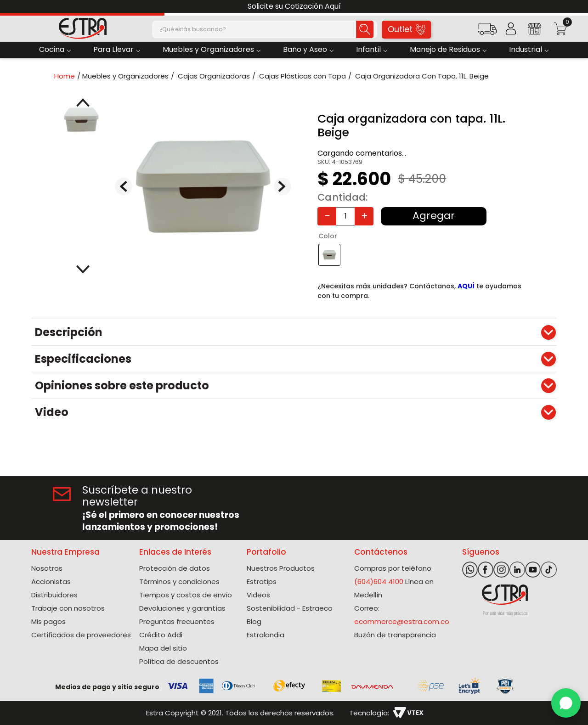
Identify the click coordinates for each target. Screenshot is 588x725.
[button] (487, 32)
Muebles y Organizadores (125, 76)
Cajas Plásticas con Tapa (302, 76)
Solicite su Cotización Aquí (294, 6)
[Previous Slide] (10, 7)
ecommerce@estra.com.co (402, 621)
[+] (364, 216)
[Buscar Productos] (357, 29)
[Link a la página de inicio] (67, 76)
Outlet (407, 29)
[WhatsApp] (566, 703)
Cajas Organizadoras (214, 76)
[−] (327, 216)
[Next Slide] (578, 7)
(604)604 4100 (379, 582)
